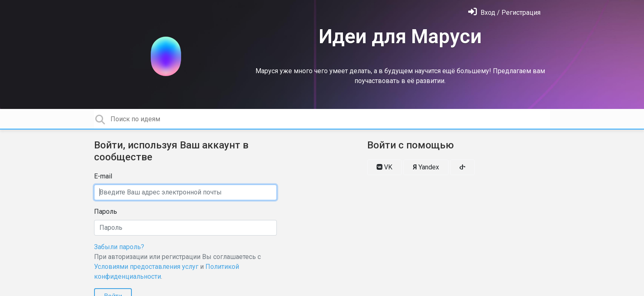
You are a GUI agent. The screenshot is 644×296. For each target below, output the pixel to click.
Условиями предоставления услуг (146, 267)
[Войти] (504, 13)
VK (384, 167)
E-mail (103, 176)
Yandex (426, 167)
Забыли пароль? (119, 247)
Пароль (106, 212)
